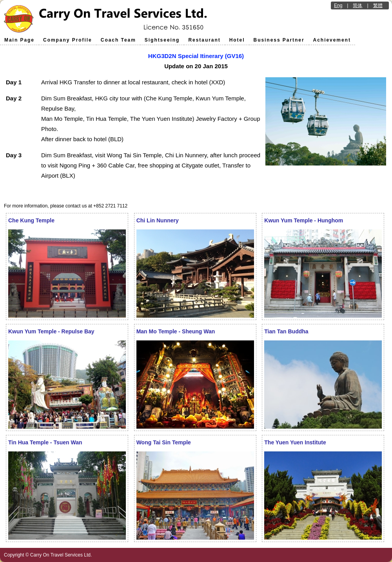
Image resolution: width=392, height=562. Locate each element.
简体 (358, 5)
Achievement (332, 40)
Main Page (19, 40)
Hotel (237, 40)
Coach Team (118, 40)
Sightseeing (162, 40)
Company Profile (68, 40)
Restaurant (204, 40)
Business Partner (279, 40)
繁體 (378, 5)
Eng (338, 5)
